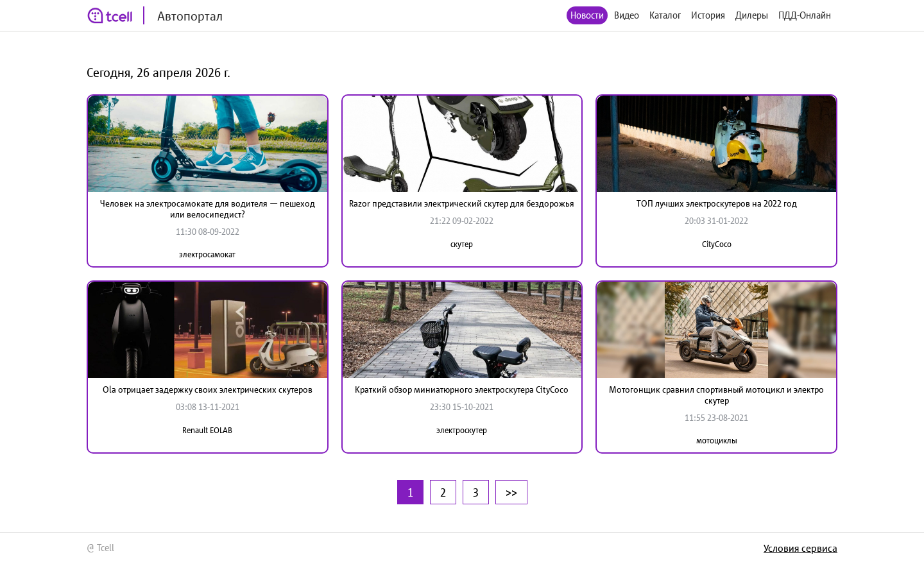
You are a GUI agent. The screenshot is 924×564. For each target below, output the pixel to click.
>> (511, 492)
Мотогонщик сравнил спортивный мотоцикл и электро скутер (716, 395)
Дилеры (752, 15)
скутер (462, 244)
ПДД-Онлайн (805, 15)
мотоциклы (717, 440)
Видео (627, 15)
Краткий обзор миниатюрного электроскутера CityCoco (462, 389)
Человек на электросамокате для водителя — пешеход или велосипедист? (208, 209)
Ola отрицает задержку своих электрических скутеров (208, 389)
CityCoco (717, 244)
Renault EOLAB (207, 430)
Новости (587, 15)
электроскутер (462, 430)
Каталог (665, 15)
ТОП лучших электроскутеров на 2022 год (717, 203)
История (708, 15)
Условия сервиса (800, 548)
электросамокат (207, 254)
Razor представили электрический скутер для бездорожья (462, 203)
